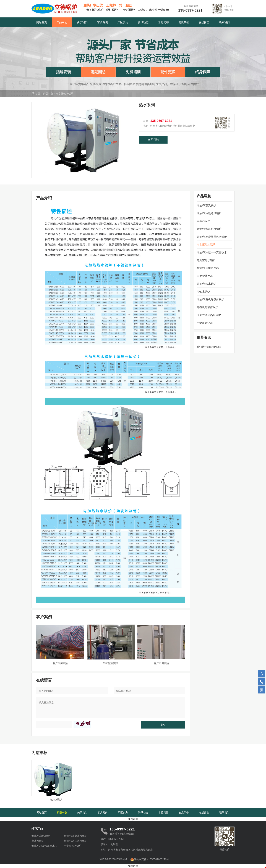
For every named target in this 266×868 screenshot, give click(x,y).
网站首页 (42, 22)
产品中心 (62, 22)
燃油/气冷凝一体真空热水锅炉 (214, 252)
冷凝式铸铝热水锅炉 (209, 315)
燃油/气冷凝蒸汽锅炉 (209, 213)
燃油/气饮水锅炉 (206, 284)
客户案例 (103, 22)
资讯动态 (143, 22)
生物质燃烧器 (205, 323)
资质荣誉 (184, 22)
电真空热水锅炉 (206, 260)
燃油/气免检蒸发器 (208, 268)
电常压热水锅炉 (65, 94)
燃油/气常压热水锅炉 (209, 229)
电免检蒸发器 (205, 276)
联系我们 (224, 22)
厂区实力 (123, 22)
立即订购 (153, 140)
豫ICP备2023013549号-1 (113, 859)
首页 (38, 94)
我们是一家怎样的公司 (209, 347)
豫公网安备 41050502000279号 (150, 859)
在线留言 (204, 22)
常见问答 (163, 22)
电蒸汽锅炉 (203, 221)
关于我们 (82, 22)
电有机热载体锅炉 (207, 307)
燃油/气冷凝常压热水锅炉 (212, 237)
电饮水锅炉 (203, 291)
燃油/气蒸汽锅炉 (206, 205)
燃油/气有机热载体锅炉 (210, 299)
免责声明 (133, 819)
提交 (163, 725)
